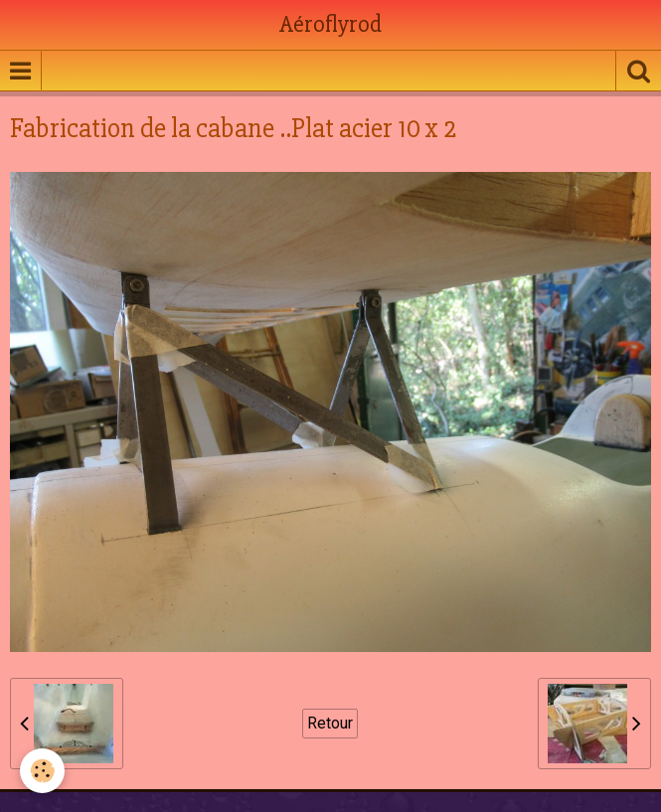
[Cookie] (42, 771)
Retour (330, 723)
